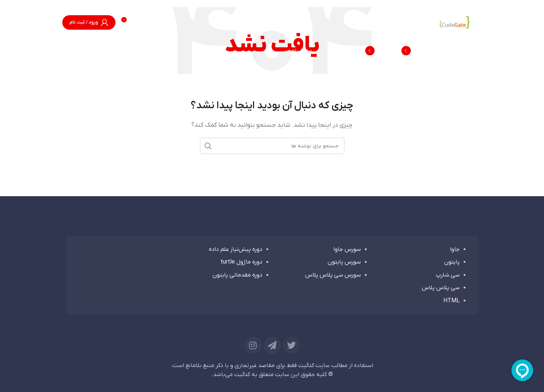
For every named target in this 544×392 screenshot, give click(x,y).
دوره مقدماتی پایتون (237, 275)
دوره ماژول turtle (241, 262)
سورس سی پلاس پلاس (333, 275)
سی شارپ (448, 275)
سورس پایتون (344, 262)
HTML (452, 301)
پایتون (452, 262)
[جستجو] (69, 51)
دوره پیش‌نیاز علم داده (236, 249)
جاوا (455, 249)
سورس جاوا (347, 249)
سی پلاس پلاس (441, 288)
